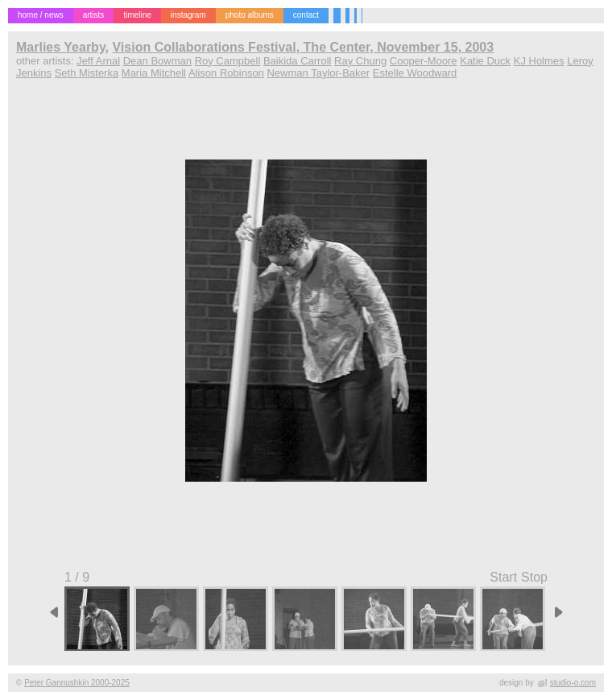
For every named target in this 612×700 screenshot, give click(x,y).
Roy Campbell (228, 61)
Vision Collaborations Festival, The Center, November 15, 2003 (303, 47)
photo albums (250, 15)
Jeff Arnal (98, 61)
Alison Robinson (226, 73)
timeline (137, 15)
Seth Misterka (87, 73)
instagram (188, 15)
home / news (41, 15)
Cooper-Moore (424, 61)
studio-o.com (573, 683)
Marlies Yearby (61, 47)
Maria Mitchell (154, 73)
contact (306, 15)
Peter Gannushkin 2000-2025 (77, 683)
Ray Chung (360, 61)
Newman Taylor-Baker (318, 73)
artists (94, 15)
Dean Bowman (157, 61)
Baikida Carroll (298, 61)
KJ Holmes (539, 61)
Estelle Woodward (415, 73)
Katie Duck (485, 61)
